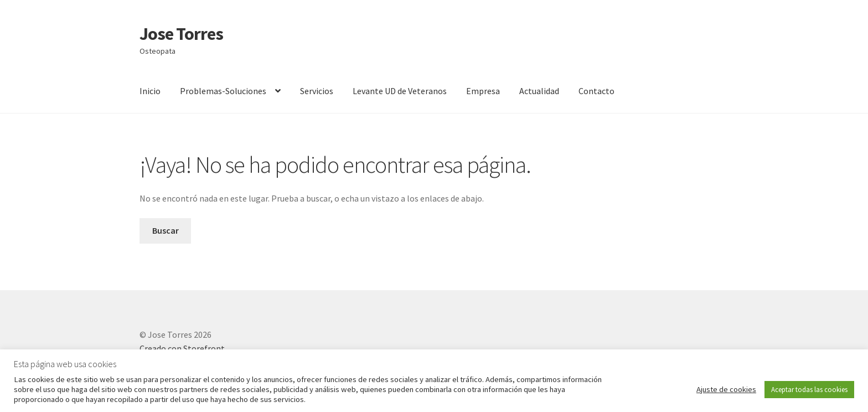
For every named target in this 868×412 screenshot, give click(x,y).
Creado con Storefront (182, 348)
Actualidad (539, 91)
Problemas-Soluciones (223, 91)
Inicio (150, 91)
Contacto (596, 91)
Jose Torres (181, 34)
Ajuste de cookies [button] (726, 389)
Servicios (317, 91)
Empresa (483, 91)
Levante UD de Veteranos (400, 91)
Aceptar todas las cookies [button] (809, 390)
